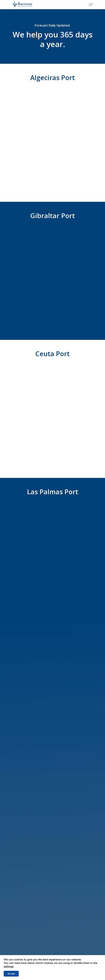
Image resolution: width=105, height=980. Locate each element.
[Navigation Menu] (91, 5)
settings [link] (9, 966)
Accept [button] (11, 974)
